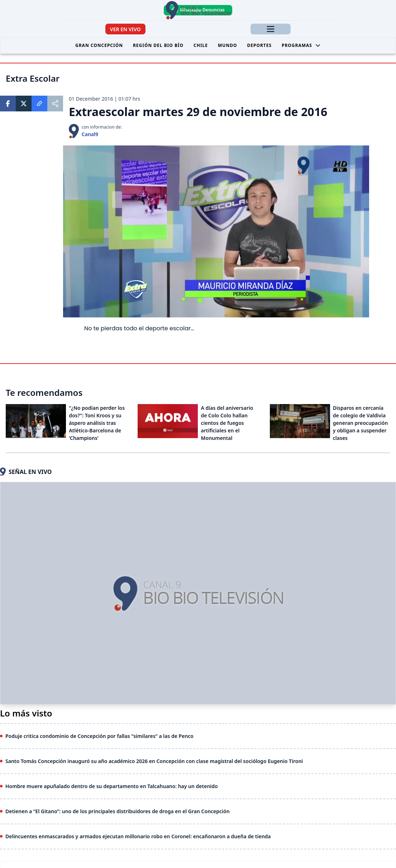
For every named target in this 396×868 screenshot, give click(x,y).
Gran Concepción (99, 45)
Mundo (227, 45)
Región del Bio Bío (158, 45)
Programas (301, 45)
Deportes (259, 45)
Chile (201, 45)
